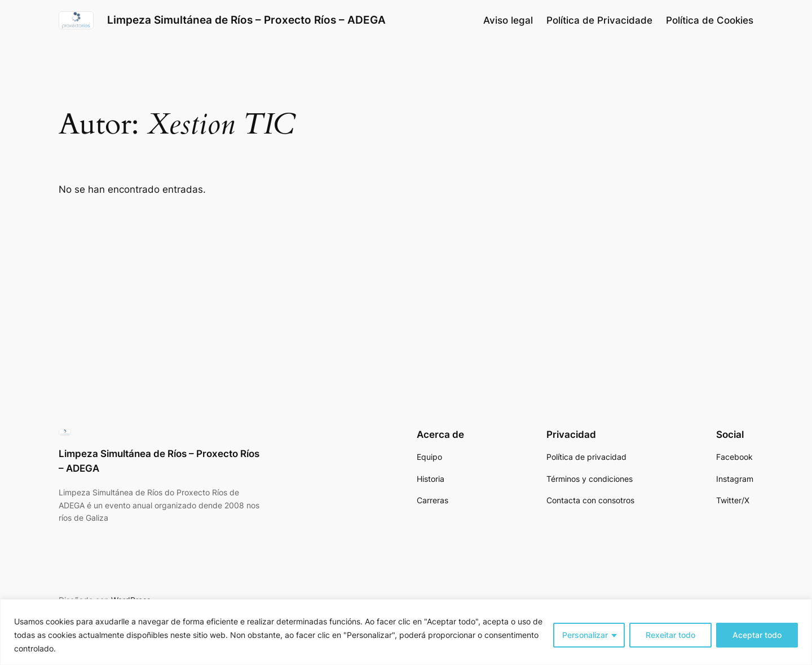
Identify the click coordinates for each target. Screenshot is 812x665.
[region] (406, 632)
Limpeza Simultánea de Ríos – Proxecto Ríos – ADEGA (246, 20)
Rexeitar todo (670, 635)
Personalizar (585, 635)
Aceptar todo (757, 635)
